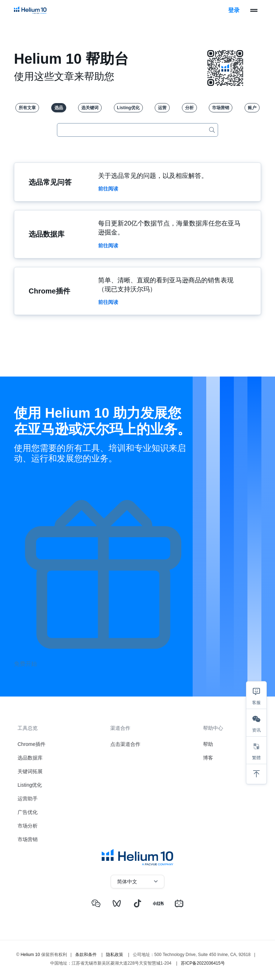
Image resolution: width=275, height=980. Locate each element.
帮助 (208, 744)
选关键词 (90, 108)
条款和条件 (86, 954)
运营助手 (28, 799)
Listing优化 (128, 108)
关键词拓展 (30, 771)
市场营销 (221, 108)
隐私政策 (115, 954)
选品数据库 (30, 758)
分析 (189, 108)
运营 (162, 108)
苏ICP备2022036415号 (203, 962)
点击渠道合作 (125, 744)
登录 (234, 10)
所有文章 (27, 108)
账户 (252, 108)
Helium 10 (30, 954)
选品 (59, 108)
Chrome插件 (32, 744)
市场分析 (28, 826)
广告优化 (28, 812)
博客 (208, 758)
